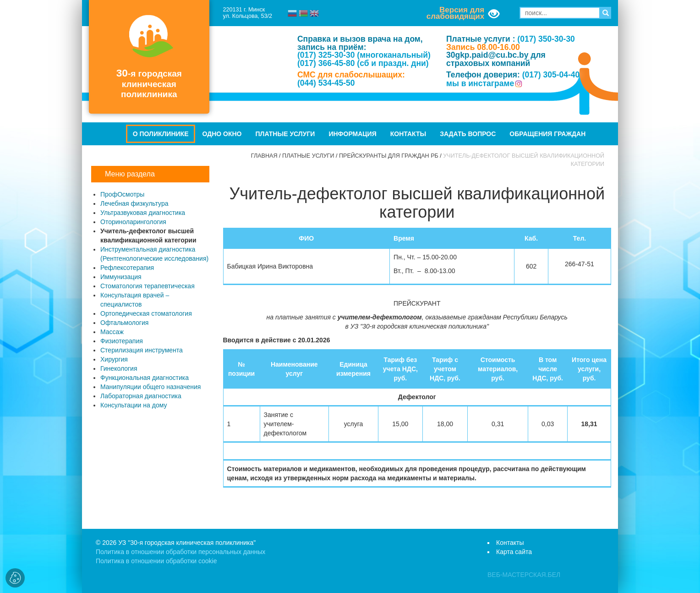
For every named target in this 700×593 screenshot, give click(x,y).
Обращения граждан (547, 134)
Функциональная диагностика (145, 378)
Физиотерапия (122, 341)
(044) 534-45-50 (326, 83)
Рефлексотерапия (127, 268)
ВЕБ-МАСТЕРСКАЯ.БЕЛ (524, 575)
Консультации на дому (134, 405)
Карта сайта (514, 552)
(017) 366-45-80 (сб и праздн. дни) (363, 63)
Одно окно (222, 134)
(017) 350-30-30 (546, 39)
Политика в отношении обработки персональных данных (180, 552)
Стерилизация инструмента (142, 350)
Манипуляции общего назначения (150, 387)
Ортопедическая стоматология (146, 313)
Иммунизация (121, 277)
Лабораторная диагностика (141, 396)
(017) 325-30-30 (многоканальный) (364, 55)
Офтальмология (124, 323)
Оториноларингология (133, 222)
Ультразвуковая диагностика (143, 213)
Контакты (408, 134)
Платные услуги (285, 134)
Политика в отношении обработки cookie (156, 561)
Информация (352, 134)
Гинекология (119, 368)
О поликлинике (161, 134)
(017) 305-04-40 (551, 75)
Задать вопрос (468, 134)
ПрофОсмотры (122, 194)
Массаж (112, 332)
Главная (264, 156)
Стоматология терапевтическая (148, 286)
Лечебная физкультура (134, 203)
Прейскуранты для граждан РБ (389, 156)
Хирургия (114, 359)
